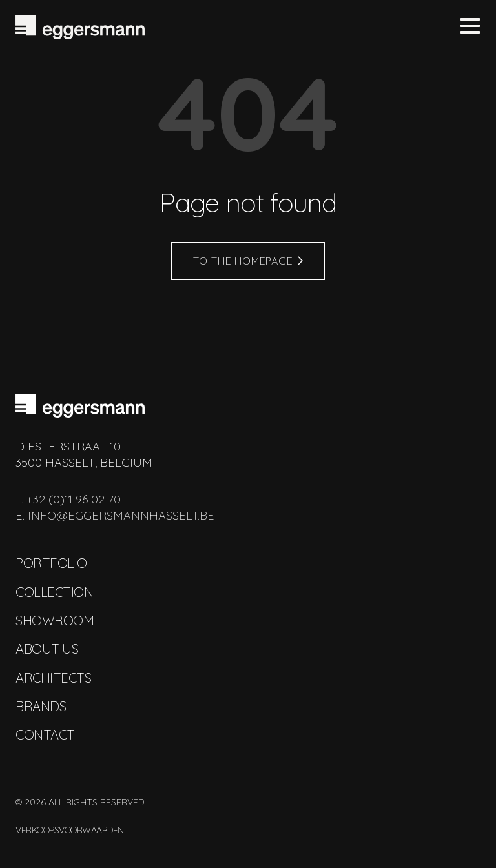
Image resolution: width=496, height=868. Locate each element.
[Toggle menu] (470, 27)
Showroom (55, 621)
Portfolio (51, 563)
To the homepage (248, 261)
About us (47, 649)
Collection (54, 592)
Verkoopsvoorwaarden (70, 830)
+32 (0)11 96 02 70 (74, 499)
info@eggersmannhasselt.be (121, 515)
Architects (53, 678)
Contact (45, 735)
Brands (41, 706)
